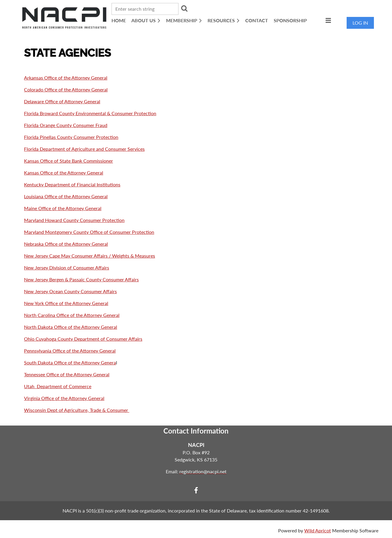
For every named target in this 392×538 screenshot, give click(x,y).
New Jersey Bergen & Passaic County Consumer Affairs (81, 279)
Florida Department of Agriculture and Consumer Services (84, 149)
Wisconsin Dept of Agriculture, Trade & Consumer (77, 410)
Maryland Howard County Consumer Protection (74, 220)
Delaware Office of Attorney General (62, 101)
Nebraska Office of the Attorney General (66, 244)
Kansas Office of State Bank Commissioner (68, 161)
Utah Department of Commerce (58, 386)
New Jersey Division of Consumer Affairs (67, 268)
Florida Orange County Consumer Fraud (66, 125)
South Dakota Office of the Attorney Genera (70, 362)
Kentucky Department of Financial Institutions (72, 184)
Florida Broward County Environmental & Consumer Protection (90, 113)
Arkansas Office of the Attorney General (66, 78)
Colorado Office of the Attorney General (66, 89)
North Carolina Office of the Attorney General (72, 315)
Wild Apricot (318, 530)
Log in (360, 23)
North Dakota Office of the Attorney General (71, 327)
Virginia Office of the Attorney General (64, 398)
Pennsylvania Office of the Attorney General (70, 351)
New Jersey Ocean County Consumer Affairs (70, 291)
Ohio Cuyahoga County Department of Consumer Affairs (83, 339)
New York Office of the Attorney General (66, 303)
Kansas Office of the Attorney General (64, 173)
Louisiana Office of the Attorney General (66, 196)
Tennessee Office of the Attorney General (67, 374)
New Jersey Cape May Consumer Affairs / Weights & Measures (90, 256)
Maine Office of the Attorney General (63, 208)
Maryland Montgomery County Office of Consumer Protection (89, 232)
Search (184, 8)
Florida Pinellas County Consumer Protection (71, 137)
